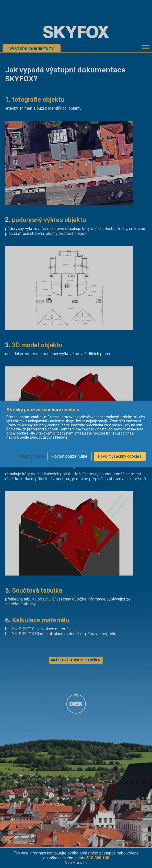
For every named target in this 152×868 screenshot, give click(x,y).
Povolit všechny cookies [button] (120, 456)
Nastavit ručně (33, 456)
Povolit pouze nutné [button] (69, 456)
